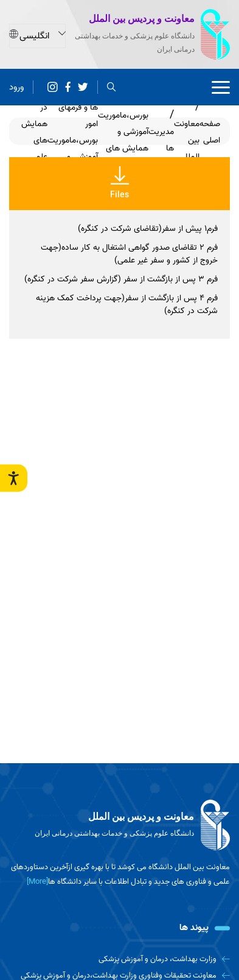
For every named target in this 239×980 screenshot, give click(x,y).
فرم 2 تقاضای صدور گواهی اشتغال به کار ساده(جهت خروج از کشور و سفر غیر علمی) (129, 254)
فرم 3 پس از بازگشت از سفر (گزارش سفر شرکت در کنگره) (121, 279)
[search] (112, 87)
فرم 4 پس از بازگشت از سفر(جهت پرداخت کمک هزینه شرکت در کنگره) (127, 305)
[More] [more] (37, 882)
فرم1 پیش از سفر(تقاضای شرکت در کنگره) (148, 229)
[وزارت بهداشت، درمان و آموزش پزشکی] (120, 959)
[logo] (120, 825)
